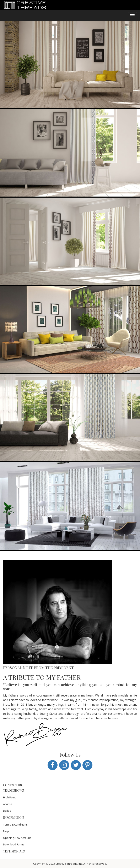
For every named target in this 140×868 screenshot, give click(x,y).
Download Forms (14, 844)
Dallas (7, 811)
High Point (9, 797)
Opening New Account (17, 838)
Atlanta (8, 804)
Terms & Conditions (15, 825)
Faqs (6, 831)
